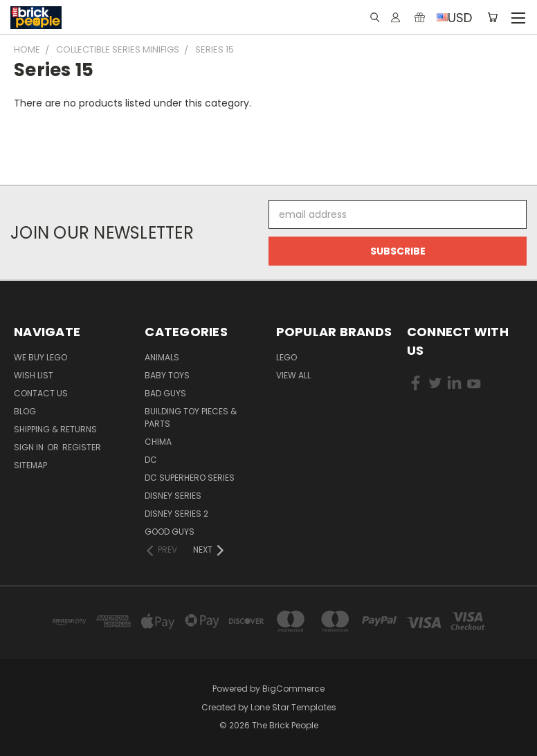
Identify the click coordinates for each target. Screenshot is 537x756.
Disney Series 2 (176, 514)
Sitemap (30, 465)
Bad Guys (165, 393)
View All (293, 375)
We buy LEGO (40, 357)
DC (151, 460)
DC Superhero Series (190, 478)
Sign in (30, 447)
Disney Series (173, 496)
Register (82, 447)
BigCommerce (293, 689)
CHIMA (158, 442)
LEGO (286, 357)
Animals (162, 357)
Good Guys (170, 532)
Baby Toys (167, 375)
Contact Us (41, 393)
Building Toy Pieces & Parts (191, 417)
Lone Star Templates (293, 707)
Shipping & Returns (55, 429)
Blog (25, 411)
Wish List (34, 375)
